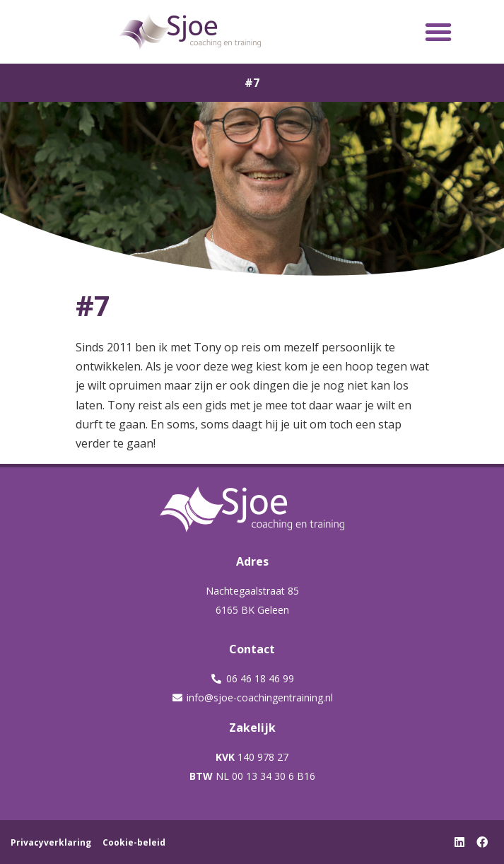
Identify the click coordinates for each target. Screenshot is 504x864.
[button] (438, 32)
